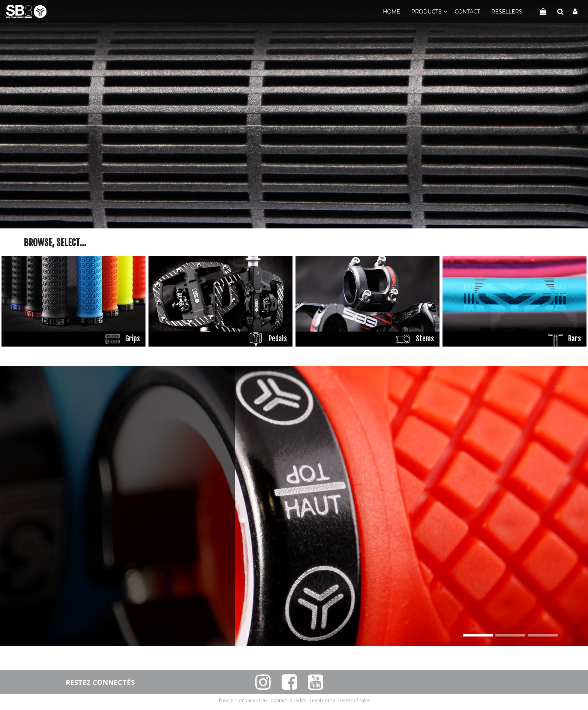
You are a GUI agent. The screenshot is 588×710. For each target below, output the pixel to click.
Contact (467, 12)
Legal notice (322, 700)
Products (427, 12)
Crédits (298, 700)
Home (391, 12)
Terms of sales (355, 700)
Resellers (507, 12)
